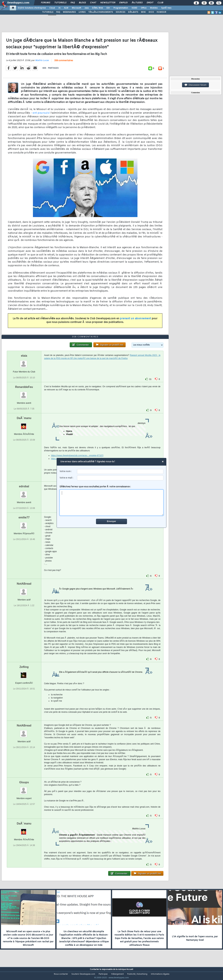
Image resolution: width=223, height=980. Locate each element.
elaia (24, 362)
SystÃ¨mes (166, 8)
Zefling (24, 673)
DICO (151, 12)
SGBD (134, 8)
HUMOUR (161, 12)
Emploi (123, 3)
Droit (150, 3)
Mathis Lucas (42, 63)
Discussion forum (195, 85)
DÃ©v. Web (97, 8)
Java (86, 8)
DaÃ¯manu (24, 424)
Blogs (82, 3)
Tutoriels (60, 3)
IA (59, 8)
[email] (120, 478)
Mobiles (154, 8)
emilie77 (24, 524)
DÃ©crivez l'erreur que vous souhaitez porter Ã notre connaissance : (112, 501)
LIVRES (82, 12)
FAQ (73, 3)
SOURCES (120, 12)
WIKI (143, 12)
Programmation (121, 8)
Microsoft (76, 8)
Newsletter (108, 3)
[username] (120, 472)
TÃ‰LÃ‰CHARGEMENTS (101, 12)
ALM (66, 8)
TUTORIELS (48, 12)
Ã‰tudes (137, 3)
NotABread (24, 590)
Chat (93, 3)
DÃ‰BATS (133, 12)
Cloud (52, 8)
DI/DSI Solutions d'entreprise (32, 8)
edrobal (24, 493)
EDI (108, 8)
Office (144, 8)
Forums (46, 3)
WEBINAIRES (69, 12)
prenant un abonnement (136, 321)
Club (160, 3)
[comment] (112, 503)
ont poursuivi (41, 115)
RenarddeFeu (24, 393)
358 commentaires (64, 63)
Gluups (24, 789)
